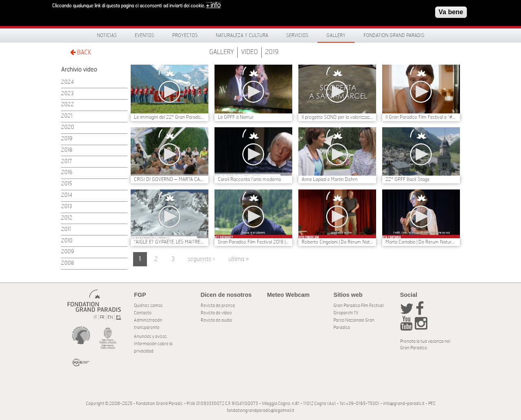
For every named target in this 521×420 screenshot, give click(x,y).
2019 (272, 52)
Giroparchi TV (346, 313)
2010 (67, 241)
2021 (67, 116)
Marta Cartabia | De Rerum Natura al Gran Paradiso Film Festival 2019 (421, 242)
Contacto (143, 313)
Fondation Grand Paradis (394, 35)
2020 (68, 127)
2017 (67, 162)
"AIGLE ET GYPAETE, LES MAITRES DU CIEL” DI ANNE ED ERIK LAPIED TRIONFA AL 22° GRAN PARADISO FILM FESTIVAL (170, 242)
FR (102, 317)
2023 (67, 94)
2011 (66, 230)
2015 (67, 184)
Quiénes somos (148, 306)
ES (118, 317)
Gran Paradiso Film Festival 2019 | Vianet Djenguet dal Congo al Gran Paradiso (253, 242)
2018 (67, 150)
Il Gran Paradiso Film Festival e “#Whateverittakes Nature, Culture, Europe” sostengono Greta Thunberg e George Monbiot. (421, 117)
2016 (67, 173)
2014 (67, 195)
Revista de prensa (218, 306)
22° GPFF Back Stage (407, 179)
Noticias (107, 35)
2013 (67, 207)
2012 (67, 218)
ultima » (239, 259)
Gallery (336, 35)
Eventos (144, 35)
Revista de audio (216, 320)
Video (250, 52)
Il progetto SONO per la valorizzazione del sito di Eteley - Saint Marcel (337, 117)
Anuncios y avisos (150, 336)
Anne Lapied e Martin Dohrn (329, 179)
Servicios (297, 35)
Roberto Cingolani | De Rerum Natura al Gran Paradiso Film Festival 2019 (337, 242)
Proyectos (185, 35)
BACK (81, 52)
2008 (68, 263)
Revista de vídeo (216, 313)
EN (110, 317)
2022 (68, 105)
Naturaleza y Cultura (242, 35)
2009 (68, 252)
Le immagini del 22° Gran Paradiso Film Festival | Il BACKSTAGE (170, 117)
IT (95, 317)
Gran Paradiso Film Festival (358, 306)
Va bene (451, 10)
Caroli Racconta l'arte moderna (249, 179)
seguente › (201, 259)
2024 (67, 82)
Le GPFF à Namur (236, 117)
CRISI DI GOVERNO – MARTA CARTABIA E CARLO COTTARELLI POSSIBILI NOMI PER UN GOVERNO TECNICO (170, 179)
